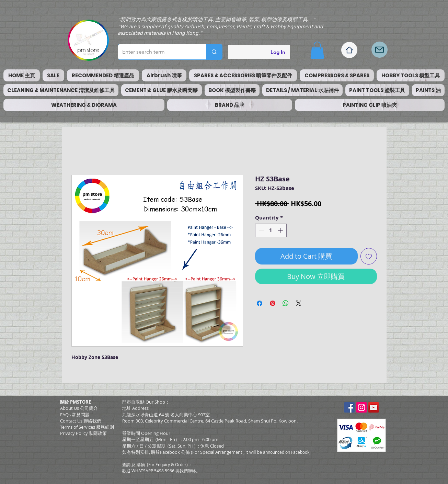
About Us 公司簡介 (79, 408)
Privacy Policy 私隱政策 (83, 433)
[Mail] (380, 50)
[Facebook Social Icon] (349, 407)
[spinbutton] (271, 230)
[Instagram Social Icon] (361, 407)
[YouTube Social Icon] (374, 407)
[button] (317, 50)
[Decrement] (261, 230)
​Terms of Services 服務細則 (87, 427)
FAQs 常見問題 (75, 415)
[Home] (349, 50)
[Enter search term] (157, 52)
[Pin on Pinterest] (273, 303)
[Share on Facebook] (260, 303)
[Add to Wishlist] (369, 256)
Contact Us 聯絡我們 (81, 421)
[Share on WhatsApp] (286, 303)
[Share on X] (299, 303)
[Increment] (281, 230)
